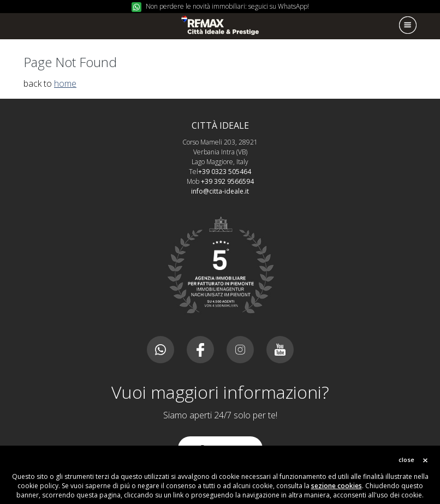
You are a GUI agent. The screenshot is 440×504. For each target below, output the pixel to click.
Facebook (200, 350)
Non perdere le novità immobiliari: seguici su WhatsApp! (227, 6)
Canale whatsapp (160, 350)
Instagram (240, 350)
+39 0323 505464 (225, 172)
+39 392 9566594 (227, 181)
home (65, 83)
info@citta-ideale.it (220, 191)
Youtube (280, 350)
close (406, 460)
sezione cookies (337, 486)
